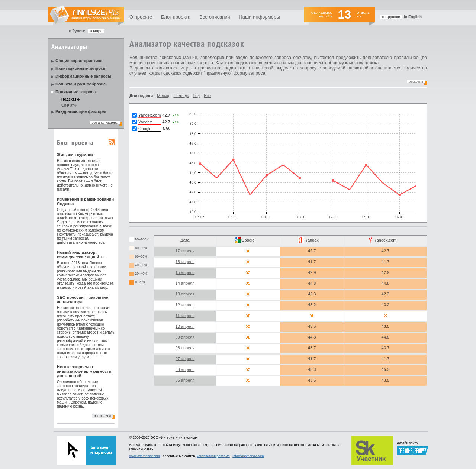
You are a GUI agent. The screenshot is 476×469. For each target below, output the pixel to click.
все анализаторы (105, 123)
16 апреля (185, 262)
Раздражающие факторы (81, 111)
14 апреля (185, 283)
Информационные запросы (83, 76)
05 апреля (185, 380)
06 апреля (185, 369)
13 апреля (185, 294)
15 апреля (185, 272)
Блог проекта (176, 17)
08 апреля (185, 348)
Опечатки (70, 105)
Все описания (215, 17)
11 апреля (185, 316)
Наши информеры (259, 17)
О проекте (141, 17)
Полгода (181, 96)
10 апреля (185, 326)
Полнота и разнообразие (81, 84)
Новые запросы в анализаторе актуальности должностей (84, 371)
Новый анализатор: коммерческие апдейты (81, 255)
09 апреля (185, 337)
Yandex (312, 240)
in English (413, 17)
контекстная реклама (213, 456)
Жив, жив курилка (75, 155)
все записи (102, 416)
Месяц (163, 96)
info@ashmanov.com (248, 456)
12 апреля (185, 305)
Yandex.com (385, 240)
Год (197, 96)
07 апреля (185, 359)
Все (207, 96)
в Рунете (77, 31)
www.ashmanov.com (145, 456)
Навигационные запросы (81, 68)
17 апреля (185, 251)
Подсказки (71, 99)
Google (248, 240)
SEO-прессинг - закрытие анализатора (83, 300)
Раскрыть (416, 81)
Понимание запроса (75, 92)
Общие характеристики (79, 61)
